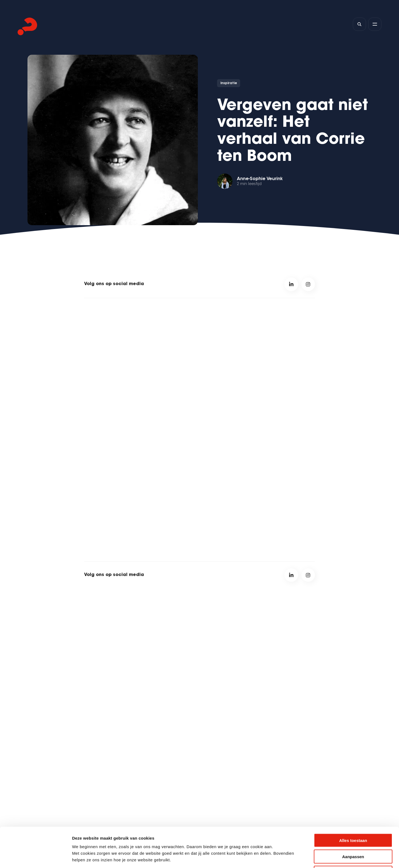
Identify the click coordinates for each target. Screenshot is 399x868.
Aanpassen (353, 817)
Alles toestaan (353, 801)
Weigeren (353, 833)
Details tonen (297, 857)
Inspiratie (229, 83)
